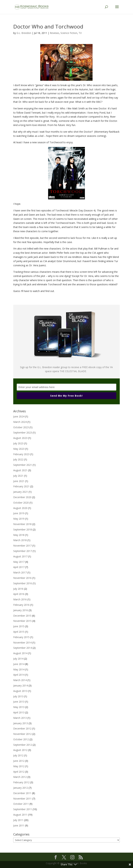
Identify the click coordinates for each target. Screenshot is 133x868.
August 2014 (20, 653)
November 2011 (22, 799)
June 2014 (19, 664)
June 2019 (19, 513)
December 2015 (22, 616)
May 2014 (19, 669)
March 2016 (20, 599)
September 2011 (23, 809)
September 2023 (23, 433)
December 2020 (22, 497)
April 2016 (19, 594)
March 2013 (20, 718)
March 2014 (20, 680)
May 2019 (19, 519)
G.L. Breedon (24, 33)
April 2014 (19, 675)
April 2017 (19, 567)
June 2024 (19, 416)
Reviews (54, 33)
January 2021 (21, 492)
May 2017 (19, 562)
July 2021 (18, 476)
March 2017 (20, 572)
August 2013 (20, 691)
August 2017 (20, 556)
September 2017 (23, 551)
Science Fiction (69, 33)
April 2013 (19, 712)
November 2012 (22, 734)
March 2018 (20, 540)
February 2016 (21, 605)
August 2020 (20, 508)
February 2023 (21, 454)
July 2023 (18, 443)
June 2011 (19, 825)
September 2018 (23, 529)
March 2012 (20, 777)
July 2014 (18, 659)
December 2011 (22, 793)
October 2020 (21, 503)
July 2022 (18, 459)
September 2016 (23, 583)
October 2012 (21, 739)
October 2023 (21, 427)
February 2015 (21, 637)
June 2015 (19, 626)
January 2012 (21, 788)
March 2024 (20, 422)
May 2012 (19, 766)
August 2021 (20, 470)
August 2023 (20, 438)
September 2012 (23, 745)
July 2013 (18, 696)
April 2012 (19, 772)
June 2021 (19, 481)
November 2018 (22, 524)
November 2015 (22, 621)
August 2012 (20, 750)
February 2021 (21, 486)
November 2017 (22, 546)
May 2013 (19, 707)
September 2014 (23, 648)
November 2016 (22, 578)
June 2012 (19, 761)
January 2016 (21, 610)
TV (80, 33)
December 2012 (22, 728)
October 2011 (21, 804)
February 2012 (21, 782)
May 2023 (19, 449)
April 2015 (19, 632)
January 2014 (21, 686)
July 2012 (18, 755)
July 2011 (18, 820)
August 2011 (20, 815)
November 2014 (22, 643)
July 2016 (18, 589)
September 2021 (23, 465)
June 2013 (19, 702)
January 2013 (21, 723)
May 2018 (19, 535)
